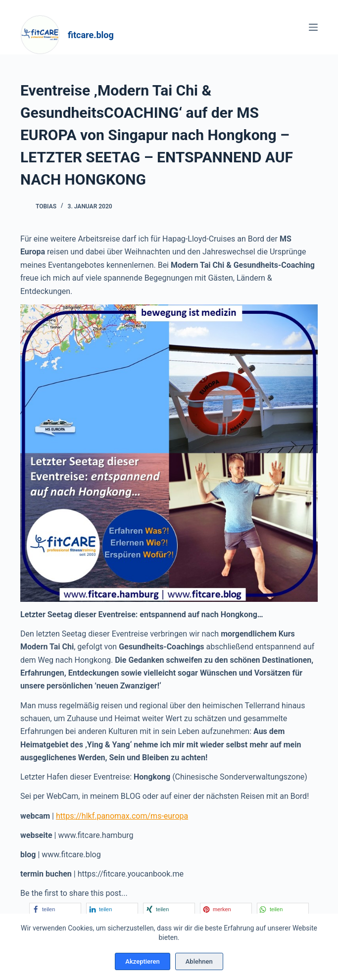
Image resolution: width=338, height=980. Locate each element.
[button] (55, 909)
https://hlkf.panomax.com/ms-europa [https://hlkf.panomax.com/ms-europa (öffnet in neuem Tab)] (122, 816)
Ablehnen (199, 961)
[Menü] (313, 27)
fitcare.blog (91, 35)
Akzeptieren (142, 961)
